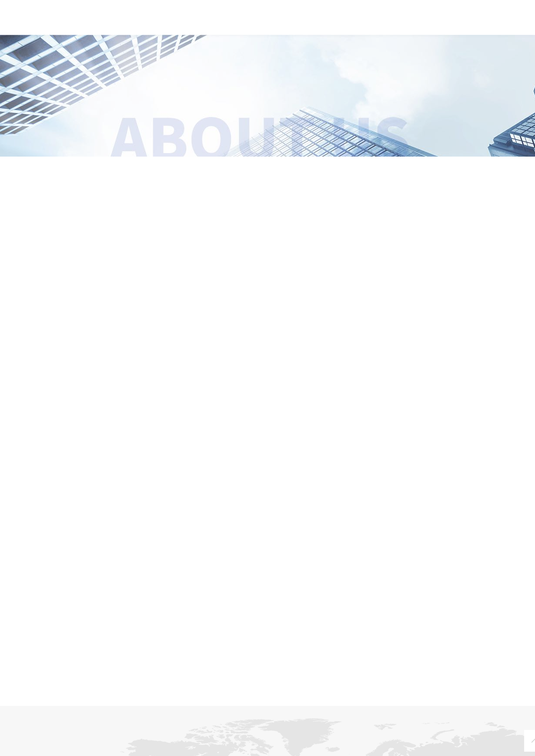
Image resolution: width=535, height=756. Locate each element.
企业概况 (74, 168)
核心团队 (462, 168)
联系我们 (433, 21)
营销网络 (370, 751)
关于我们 (185, 21)
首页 (143, 21)
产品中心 (284, 21)
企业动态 (109, 751)
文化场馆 (174, 751)
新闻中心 (235, 21)
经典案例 (384, 21)
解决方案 (334, 21)
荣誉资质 (333, 168)
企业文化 (203, 168)
